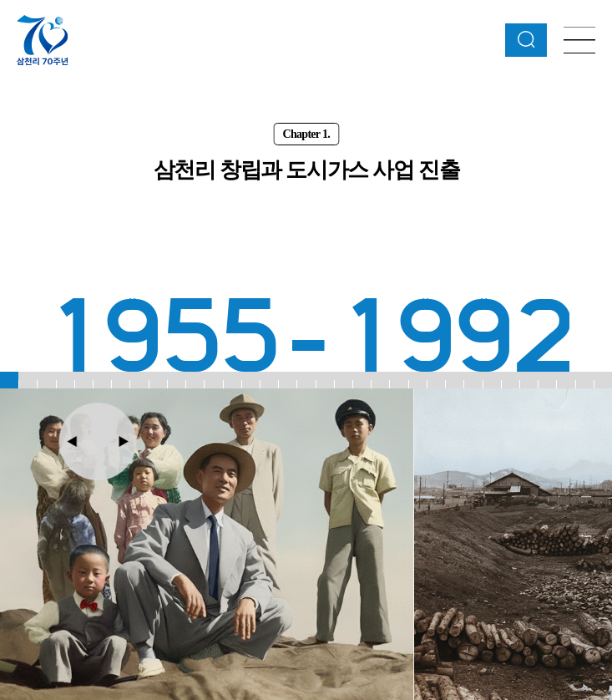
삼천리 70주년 (43, 40)
